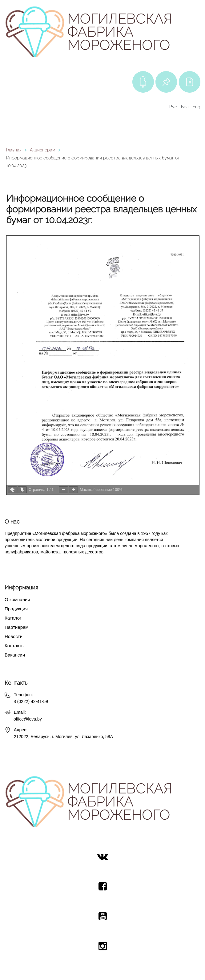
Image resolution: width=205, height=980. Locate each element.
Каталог (13, 618)
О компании (17, 599)
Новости (14, 636)
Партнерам (17, 627)
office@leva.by (28, 719)
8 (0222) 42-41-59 (31, 701)
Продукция (16, 609)
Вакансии (15, 655)
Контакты (15, 646)
